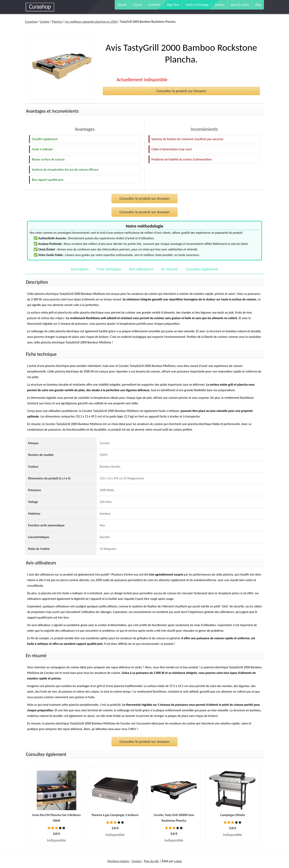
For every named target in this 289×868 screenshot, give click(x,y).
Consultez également (202, 269)
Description (80, 269)
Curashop (31, 22)
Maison (220, 5)
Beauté (122, 5)
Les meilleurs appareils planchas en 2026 (91, 22)
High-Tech (173, 5)
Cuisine (138, 5)
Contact (137, 861)
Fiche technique (109, 269)
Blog (258, 5)
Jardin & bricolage (197, 5)
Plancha (57, 22)
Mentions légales (118, 861)
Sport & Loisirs (240, 5)
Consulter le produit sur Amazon (181, 91)
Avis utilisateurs (141, 269)
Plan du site (151, 861)
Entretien (154, 5)
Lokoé (178, 861)
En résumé (170, 269)
